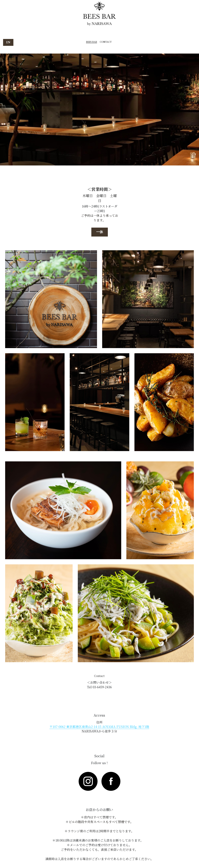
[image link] (88, 781)
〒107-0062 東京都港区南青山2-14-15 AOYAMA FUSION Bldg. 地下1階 (99, 727)
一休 (100, 232)
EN (8, 42)
